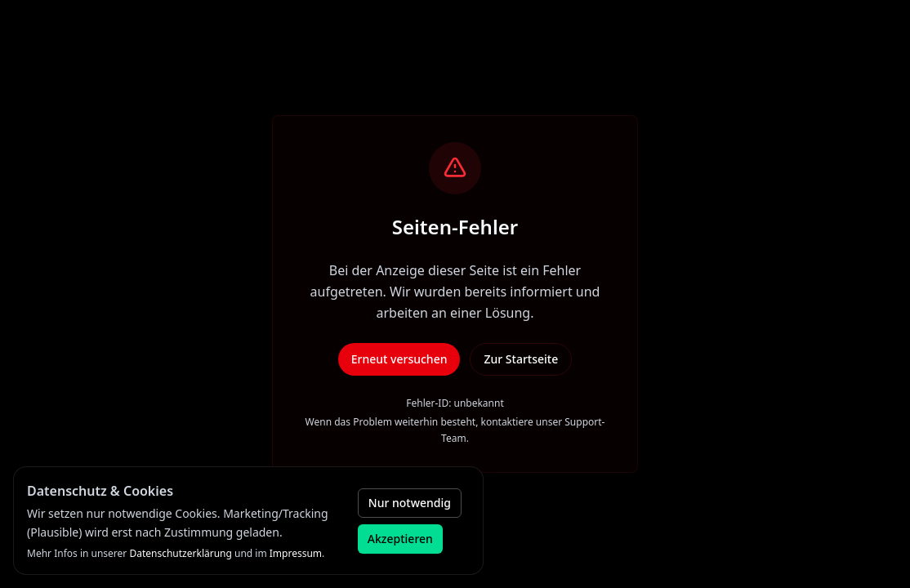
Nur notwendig (410, 503)
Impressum (296, 553)
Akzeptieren (400, 539)
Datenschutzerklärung (180, 553)
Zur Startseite (521, 359)
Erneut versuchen (399, 359)
